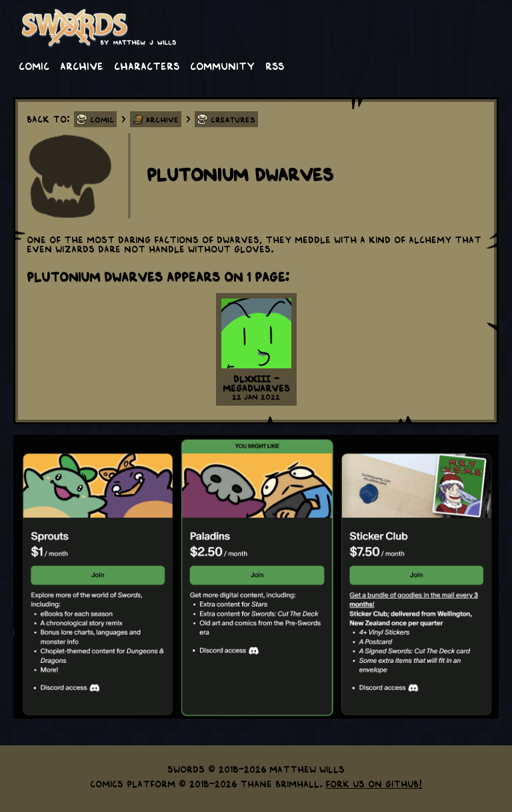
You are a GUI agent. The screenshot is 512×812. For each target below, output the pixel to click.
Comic (34, 65)
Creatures (233, 119)
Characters (147, 65)
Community (222, 65)
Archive (82, 65)
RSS (275, 65)
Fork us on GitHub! (374, 783)
